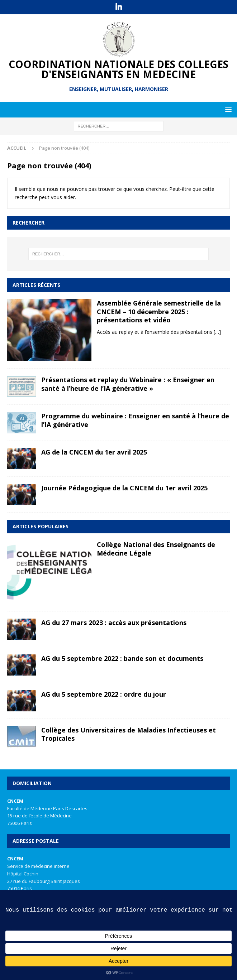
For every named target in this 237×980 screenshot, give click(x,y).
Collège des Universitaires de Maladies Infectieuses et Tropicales (129, 734)
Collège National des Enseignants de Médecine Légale (156, 549)
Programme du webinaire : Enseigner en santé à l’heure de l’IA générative (135, 420)
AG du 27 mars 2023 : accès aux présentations (114, 623)
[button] (227, 109)
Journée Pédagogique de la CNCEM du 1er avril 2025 (124, 488)
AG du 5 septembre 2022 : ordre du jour (104, 694)
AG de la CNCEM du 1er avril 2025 (94, 452)
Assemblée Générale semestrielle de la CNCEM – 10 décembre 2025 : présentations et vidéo (159, 311)
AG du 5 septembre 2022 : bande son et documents (122, 658)
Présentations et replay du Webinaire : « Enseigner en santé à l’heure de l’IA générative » (128, 384)
